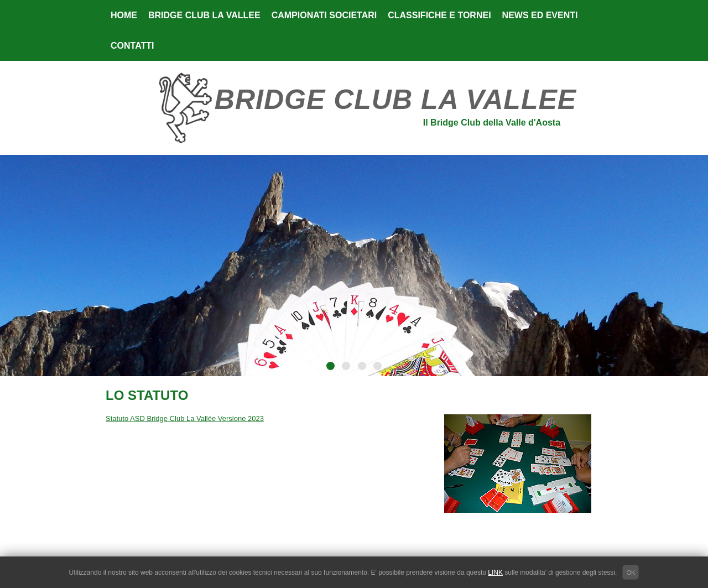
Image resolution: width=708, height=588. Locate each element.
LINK (495, 573)
